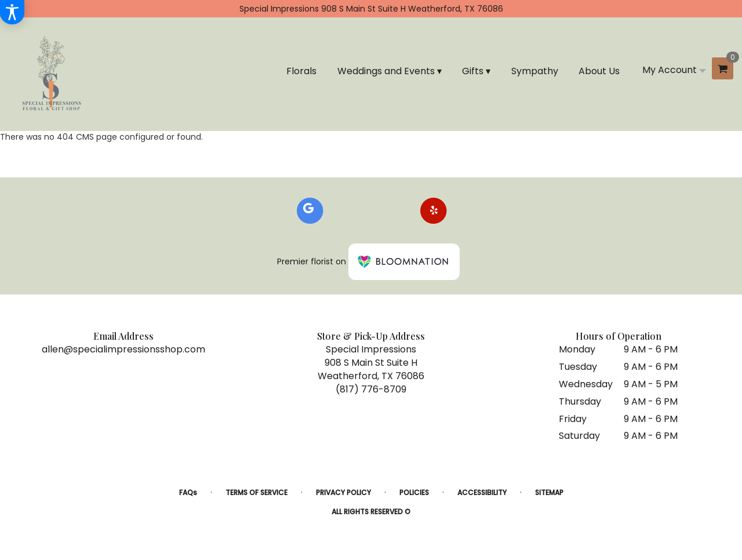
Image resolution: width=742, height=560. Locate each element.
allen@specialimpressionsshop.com (123, 349)
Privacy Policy (343, 492)
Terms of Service (257, 492)
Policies (414, 492)
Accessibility (482, 492)
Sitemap (549, 492)
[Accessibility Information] (12, 12)
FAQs (188, 492)
